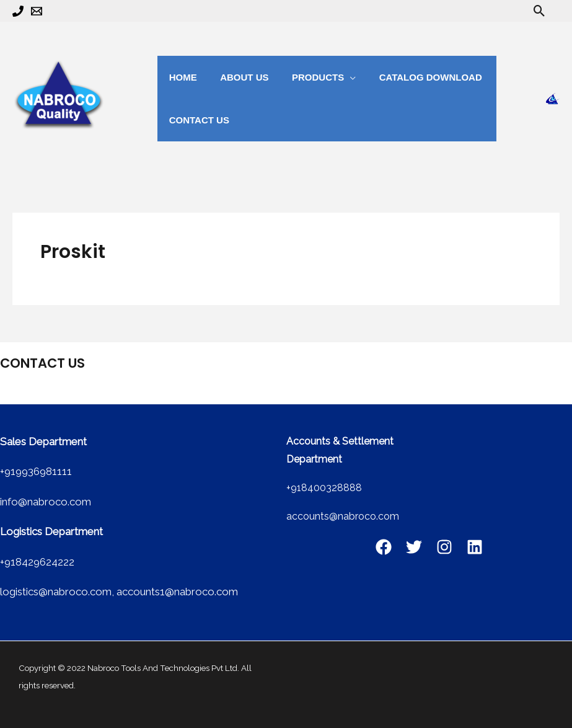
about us (237, 77)
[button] (539, 11)
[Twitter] (414, 547)
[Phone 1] (18, 11)
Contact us (197, 120)
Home (181, 77)
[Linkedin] (475, 547)
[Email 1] (37, 11)
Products (306, 77)
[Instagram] (444, 547)
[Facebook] (384, 547)
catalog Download (415, 77)
